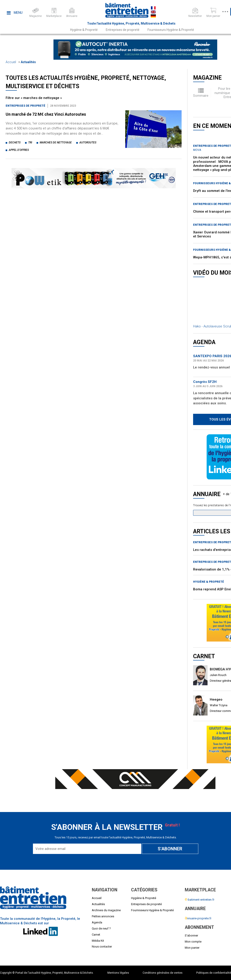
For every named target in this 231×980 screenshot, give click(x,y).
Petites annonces (103, 916)
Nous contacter (102, 947)
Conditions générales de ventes (163, 973)
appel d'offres (19, 150)
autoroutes (88, 143)
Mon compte (193, 942)
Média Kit (98, 941)
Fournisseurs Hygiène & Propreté (171, 30)
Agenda (97, 922)
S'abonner (191, 935)
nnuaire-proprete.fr (198, 918)
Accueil (11, 62)
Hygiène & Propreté (84, 30)
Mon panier (192, 948)
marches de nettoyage (56, 143)
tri (30, 143)
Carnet (96, 935)
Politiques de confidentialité (214, 973)
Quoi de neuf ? (101, 928)
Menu (15, 13)
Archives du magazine (106, 910)
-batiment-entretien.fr (200, 900)
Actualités (28, 62)
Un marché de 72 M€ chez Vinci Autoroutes (46, 114)
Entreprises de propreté (123, 30)
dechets (15, 143)
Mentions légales (118, 973)
